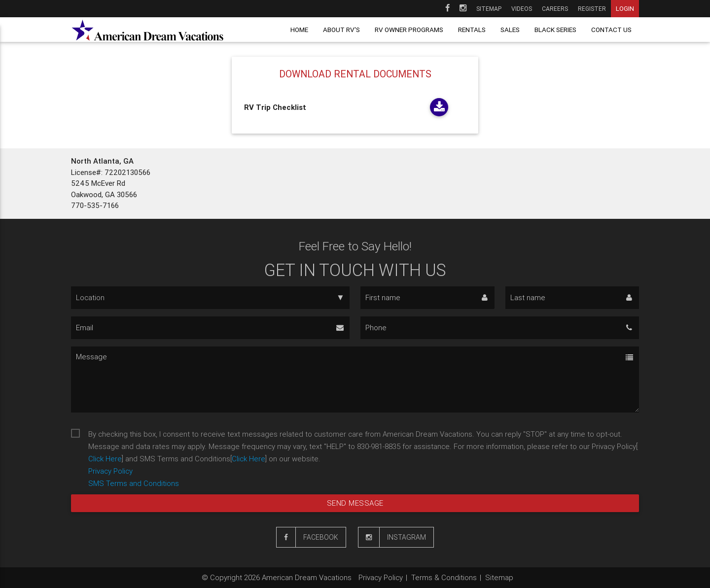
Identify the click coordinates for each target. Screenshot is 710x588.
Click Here (105, 459)
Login (625, 8)
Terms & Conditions (444, 577)
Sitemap (489, 9)
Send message (355, 503)
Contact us (611, 30)
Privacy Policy (110, 471)
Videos (522, 9)
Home (299, 30)
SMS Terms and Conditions (134, 483)
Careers (555, 9)
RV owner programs (409, 30)
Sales (510, 30)
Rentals (472, 30)
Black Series (555, 30)
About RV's (341, 30)
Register (592, 9)
